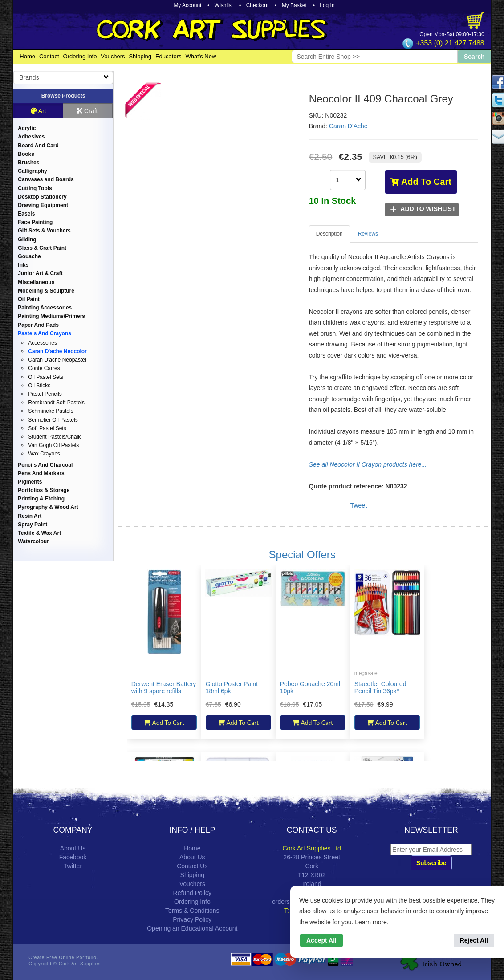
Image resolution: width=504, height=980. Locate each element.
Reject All (474, 940)
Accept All (321, 940)
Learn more (371, 922)
